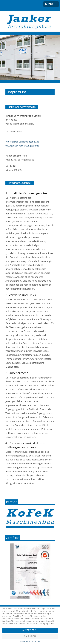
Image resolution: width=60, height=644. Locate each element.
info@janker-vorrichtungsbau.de (22, 142)
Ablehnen (30, 636)
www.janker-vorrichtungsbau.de (22, 146)
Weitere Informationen (30, 641)
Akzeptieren (30, 630)
